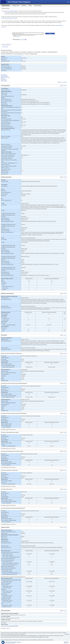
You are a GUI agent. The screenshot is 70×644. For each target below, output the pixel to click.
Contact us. (8, 628)
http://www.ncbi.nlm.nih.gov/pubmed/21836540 (10, 626)
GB (22, 60)
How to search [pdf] (16, 36)
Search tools (23, 40)
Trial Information (4, 75)
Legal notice (67, 634)
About (30, 6)
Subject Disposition (4, 76)
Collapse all (60, 82)
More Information (4, 81)
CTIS (38, 636)
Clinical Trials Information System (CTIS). (9, 18)
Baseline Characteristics (5, 77)
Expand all (65, 82)
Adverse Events (4, 80)
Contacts (24, 6)
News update (38, 6)
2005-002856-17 (24, 58)
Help (68, 2)
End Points (3, 78)
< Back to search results (6, 44)
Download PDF (5, 47)
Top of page (64, 86)
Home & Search (6, 6)
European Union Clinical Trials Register (11, 11)
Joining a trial (16, 6)
